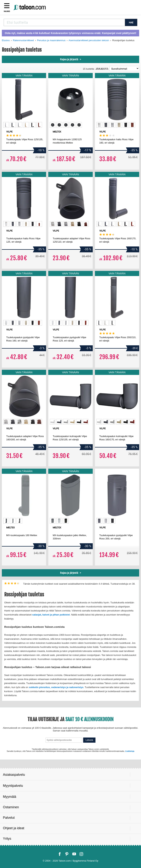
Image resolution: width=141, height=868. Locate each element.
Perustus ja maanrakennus (51, 40)
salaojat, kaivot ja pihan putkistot (51, 615)
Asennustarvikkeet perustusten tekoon (89, 40)
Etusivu (6, 40)
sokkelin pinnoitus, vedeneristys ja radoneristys (56, 687)
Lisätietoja (130, 751)
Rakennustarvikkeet (23, 40)
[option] (6, 125)
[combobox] (64, 22)
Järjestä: (102, 69)
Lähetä (89, 740)
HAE (131, 23)
